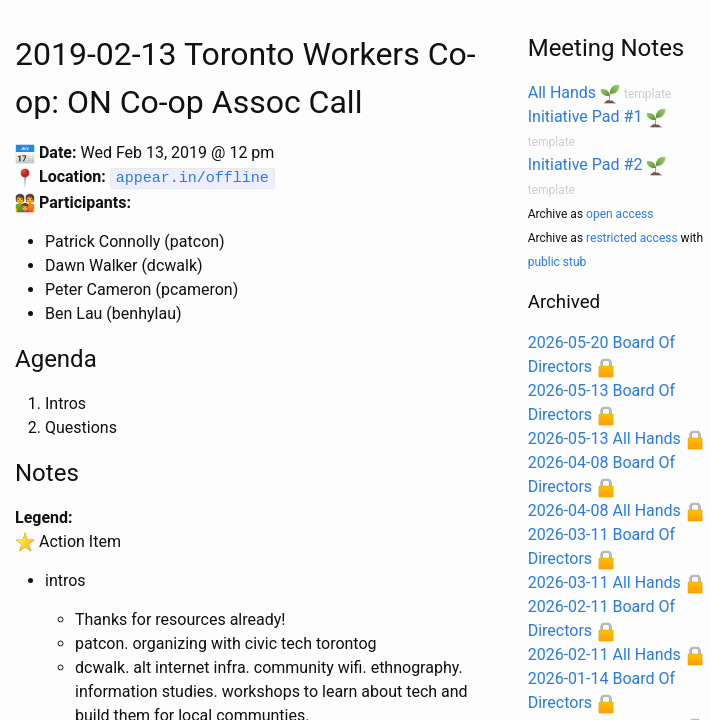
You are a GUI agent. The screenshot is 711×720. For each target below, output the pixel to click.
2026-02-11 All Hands (604, 654)
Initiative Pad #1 (585, 116)
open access (619, 214)
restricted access (632, 238)
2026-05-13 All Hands (604, 438)
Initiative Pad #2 (585, 164)
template (647, 94)
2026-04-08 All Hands (604, 510)
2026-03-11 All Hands (604, 582)
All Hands (562, 92)
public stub (557, 262)
